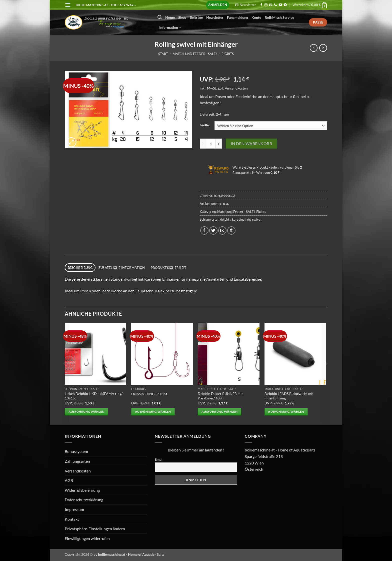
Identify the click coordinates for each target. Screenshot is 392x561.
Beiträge (196, 17)
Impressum (74, 509)
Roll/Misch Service (279, 17)
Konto (256, 17)
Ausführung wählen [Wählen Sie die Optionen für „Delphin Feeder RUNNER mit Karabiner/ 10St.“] (219, 412)
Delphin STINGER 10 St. (150, 394)
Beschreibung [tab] (80, 268)
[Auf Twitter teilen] (213, 230)
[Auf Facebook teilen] (204, 230)
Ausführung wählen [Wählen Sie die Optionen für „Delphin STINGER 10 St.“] (153, 412)
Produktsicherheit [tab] (168, 268)
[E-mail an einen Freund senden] (222, 230)
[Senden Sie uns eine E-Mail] (271, 5)
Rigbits (228, 54)
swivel (257, 219)
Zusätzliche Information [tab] (122, 268)
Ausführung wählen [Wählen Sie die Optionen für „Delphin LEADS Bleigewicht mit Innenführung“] (286, 412)
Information (170, 27)
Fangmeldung (237, 17)
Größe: (205, 125)
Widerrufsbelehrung (82, 490)
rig (249, 219)
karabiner (239, 219)
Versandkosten (236, 88)
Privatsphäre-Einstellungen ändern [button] (95, 529)
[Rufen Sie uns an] (275, 5)
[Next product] (314, 48)
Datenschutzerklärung (84, 500)
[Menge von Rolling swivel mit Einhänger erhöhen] (219, 144)
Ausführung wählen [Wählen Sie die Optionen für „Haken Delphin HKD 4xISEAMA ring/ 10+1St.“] (86, 412)
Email (159, 459)
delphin (225, 219)
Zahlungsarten (77, 461)
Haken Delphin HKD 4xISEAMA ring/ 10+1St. (94, 396)
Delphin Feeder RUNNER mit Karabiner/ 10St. (220, 396)
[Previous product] (323, 48)
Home (170, 17)
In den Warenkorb (251, 144)
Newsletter (215, 17)
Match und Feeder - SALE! (195, 54)
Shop (182, 17)
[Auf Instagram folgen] (266, 5)
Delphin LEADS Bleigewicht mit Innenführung (289, 396)
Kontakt (72, 519)
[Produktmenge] (211, 144)
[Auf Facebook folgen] (261, 5)
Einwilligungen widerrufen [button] (87, 538)
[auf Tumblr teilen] (231, 230)
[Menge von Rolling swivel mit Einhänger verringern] (203, 144)
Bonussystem (76, 451)
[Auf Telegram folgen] (285, 5)
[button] (68, 5)
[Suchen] (160, 17)
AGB (69, 480)
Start (163, 54)
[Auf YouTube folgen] (280, 5)
